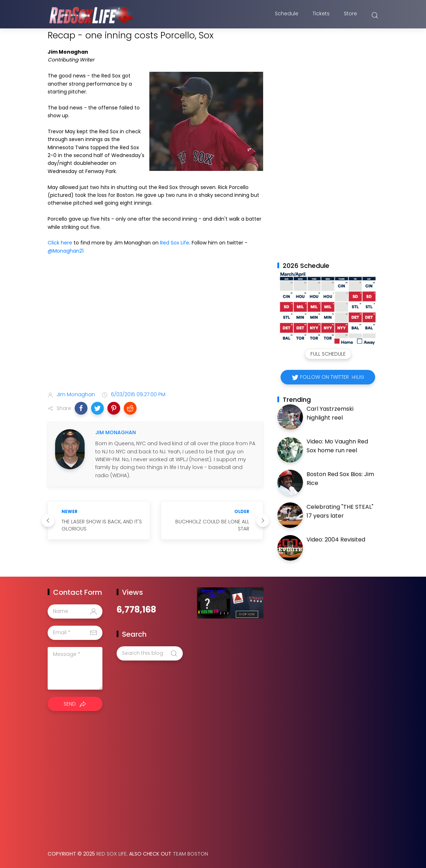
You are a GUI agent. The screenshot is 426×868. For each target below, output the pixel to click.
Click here (60, 243)
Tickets (321, 15)
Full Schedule (328, 354)
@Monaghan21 (66, 251)
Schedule (287, 15)
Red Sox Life (175, 243)
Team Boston (190, 854)
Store (350, 15)
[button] (81, 408)
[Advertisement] (155, 329)
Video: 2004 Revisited (336, 540)
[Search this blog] (150, 653)
